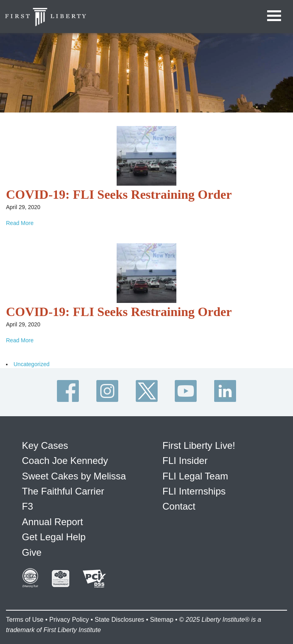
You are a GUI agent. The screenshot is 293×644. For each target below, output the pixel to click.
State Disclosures (120, 620)
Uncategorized (31, 364)
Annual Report (52, 522)
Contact (179, 506)
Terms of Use (25, 620)
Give (32, 552)
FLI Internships (194, 491)
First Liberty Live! (199, 445)
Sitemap (162, 620)
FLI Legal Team (195, 476)
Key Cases (45, 445)
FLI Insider (185, 461)
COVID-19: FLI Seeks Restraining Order (119, 194)
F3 (27, 506)
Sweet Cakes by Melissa (74, 476)
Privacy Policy (69, 620)
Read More (20, 223)
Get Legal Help (54, 537)
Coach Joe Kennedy (65, 461)
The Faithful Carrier (63, 491)
